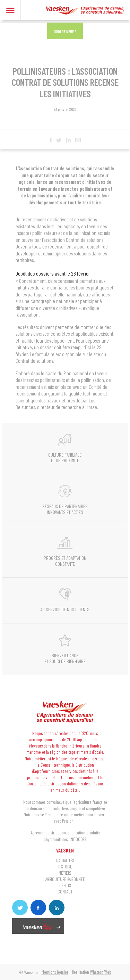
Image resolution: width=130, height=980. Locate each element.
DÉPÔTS (65, 886)
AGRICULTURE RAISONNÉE (65, 879)
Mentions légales (55, 972)
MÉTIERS (65, 873)
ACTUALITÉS (65, 861)
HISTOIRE (65, 867)
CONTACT (65, 892)
